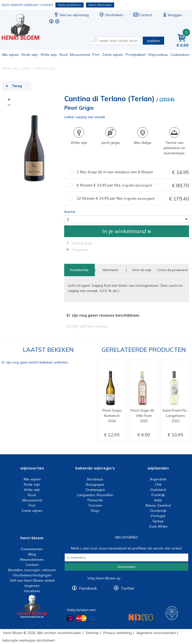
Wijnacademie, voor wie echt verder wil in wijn (172, 613)
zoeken (153, 41)
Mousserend (80, 55)
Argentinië (158, 479)
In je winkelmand (127, 231)
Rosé (64, 55)
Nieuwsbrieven (32, 559)
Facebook (88, 588)
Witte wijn (49, 55)
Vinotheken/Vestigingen (32, 575)
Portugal (158, 516)
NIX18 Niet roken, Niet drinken (141, 617)
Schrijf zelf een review (87, 326)
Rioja (95, 511)
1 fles (133, 172)
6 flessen (133, 185)
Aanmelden (127, 567)
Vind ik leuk (82, 243)
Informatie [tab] (111, 270)
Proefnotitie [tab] (79, 270)
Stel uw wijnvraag (71, 15)
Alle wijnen (10, 55)
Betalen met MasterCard (81, 618)
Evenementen (32, 549)
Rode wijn (30, 55)
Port (96, 55)
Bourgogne (95, 484)
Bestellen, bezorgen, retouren (32, 570)
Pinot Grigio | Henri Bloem (24, 28)
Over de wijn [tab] (142, 270)
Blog (32, 554)
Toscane (95, 505)
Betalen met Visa (94, 619)
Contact (143, 15)
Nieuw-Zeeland (158, 505)
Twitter (128, 588)
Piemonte (95, 500)
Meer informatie (100, 5)
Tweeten (79, 250)
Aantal (70, 212)
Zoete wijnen (113, 55)
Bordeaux (95, 479)
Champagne (95, 490)
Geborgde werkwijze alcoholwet (28, 640)
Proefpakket (136, 55)
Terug (17, 86)
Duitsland (158, 490)
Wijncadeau (158, 55)
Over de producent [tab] (173, 270)
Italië (158, 500)
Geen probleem (70, 5)
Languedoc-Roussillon (95, 495)
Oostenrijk (158, 511)
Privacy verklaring (118, 633)
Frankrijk (158, 495)
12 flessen (133, 199)
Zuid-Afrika (158, 526)
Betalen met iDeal (70, 618)
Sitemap (92, 633)
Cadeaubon (180, 55)
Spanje (158, 521)
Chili (158, 484)
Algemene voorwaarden (156, 633)
